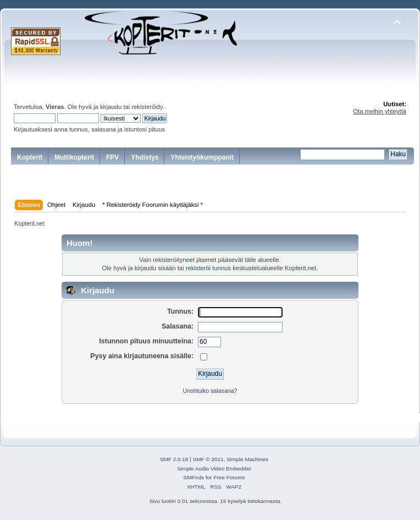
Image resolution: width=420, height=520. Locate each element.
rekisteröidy (147, 107)
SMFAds (194, 477)
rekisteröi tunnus (208, 268)
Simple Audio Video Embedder (214, 469)
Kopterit (30, 157)
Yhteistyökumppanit (202, 157)
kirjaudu (111, 107)
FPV (112, 157)
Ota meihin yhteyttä (380, 111)
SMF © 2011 (208, 459)
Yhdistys (145, 157)
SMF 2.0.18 (174, 459)
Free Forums (229, 477)
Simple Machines (247, 459)
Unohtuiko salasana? (210, 391)
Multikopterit (74, 157)
